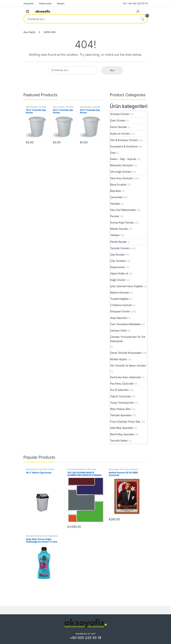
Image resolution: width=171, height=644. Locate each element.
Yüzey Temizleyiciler (122, 403)
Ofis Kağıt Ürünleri (121, 172)
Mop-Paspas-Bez (120, 409)
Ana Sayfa (29, 32)
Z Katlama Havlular (121, 305)
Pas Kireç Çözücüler (122, 384)
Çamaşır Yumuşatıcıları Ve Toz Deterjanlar (128, 339)
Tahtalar (115, 235)
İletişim (61, 3)
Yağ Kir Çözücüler (121, 396)
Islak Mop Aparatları (122, 428)
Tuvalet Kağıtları (120, 299)
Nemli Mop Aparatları (122, 434)
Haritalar (115, 204)
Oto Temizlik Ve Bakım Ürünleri (128, 366)
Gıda (113, 153)
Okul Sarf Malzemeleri (123, 210)
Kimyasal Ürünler (120, 311)
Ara (142, 19)
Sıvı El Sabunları (119, 390)
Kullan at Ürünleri (120, 134)
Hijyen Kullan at (119, 273)
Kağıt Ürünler (118, 280)
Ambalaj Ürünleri (120, 114)
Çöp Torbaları (118, 261)
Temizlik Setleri (119, 441)
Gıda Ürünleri (118, 120)
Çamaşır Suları (119, 330)
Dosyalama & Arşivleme (124, 146)
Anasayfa (28, 3)
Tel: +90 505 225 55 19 (135, 3)
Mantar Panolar (119, 229)
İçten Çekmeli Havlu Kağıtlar (127, 286)
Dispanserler (118, 267)
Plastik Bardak (118, 242)
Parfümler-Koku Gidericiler (126, 377)
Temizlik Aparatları (121, 415)
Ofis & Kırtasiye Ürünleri (124, 140)
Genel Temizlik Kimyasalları (126, 353)
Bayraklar (116, 191)
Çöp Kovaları (32, 107)
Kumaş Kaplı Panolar (122, 222)
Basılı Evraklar (118, 185)
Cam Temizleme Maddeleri (126, 324)
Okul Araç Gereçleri (121, 178)
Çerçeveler (117, 197)
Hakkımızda (45, 3)
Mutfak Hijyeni (118, 359)
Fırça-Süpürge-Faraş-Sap (125, 422)
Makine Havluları (120, 292)
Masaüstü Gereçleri (121, 165)
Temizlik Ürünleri (120, 248)
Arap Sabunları (119, 318)
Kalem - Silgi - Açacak (123, 159)
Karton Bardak (118, 127)
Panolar (115, 216)
